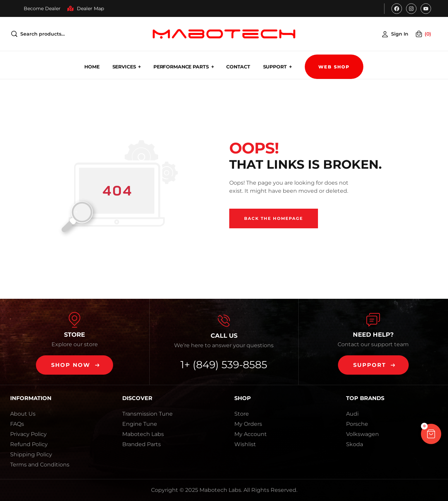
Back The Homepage (274, 218)
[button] (74, 365)
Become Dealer (42, 8)
